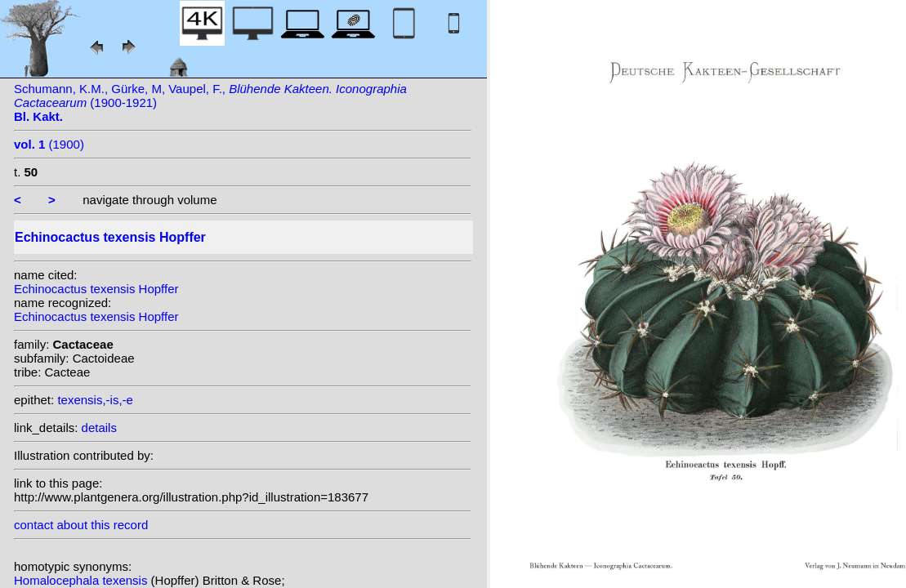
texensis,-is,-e (95, 400)
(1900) (49, 144)
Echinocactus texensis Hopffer (96, 289)
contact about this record (81, 525)
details (99, 428)
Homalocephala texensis (83, 580)
